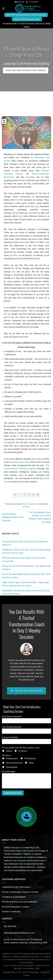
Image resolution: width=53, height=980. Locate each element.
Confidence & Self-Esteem (14, 897)
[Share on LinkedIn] (38, 495)
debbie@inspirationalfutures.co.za (19, 933)
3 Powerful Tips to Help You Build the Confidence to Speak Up (25, 543)
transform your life (19, 462)
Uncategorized (32, 504)
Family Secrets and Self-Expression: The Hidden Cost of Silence (26, 568)
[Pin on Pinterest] (33, 495)
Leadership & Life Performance (16, 887)
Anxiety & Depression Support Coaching (20, 892)
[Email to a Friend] (29, 495)
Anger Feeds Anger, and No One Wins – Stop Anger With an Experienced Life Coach (25, 584)
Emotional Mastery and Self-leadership (19, 902)
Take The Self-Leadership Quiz (26, 691)
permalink (26, 507)
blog (24, 504)
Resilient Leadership (11, 912)
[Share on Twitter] (24, 495)
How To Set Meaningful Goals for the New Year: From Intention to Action (26, 576)
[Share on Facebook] (20, 495)
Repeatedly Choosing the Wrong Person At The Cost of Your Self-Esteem (26, 592)
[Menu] (3, 8)
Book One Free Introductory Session (26, 70)
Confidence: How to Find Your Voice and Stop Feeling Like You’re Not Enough (26, 551)
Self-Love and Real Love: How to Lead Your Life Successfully (24, 560)
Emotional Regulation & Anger (15, 907)
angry (36, 206)
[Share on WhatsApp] (15, 495)
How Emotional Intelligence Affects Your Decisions (13, 517)
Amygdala (30, 177)
